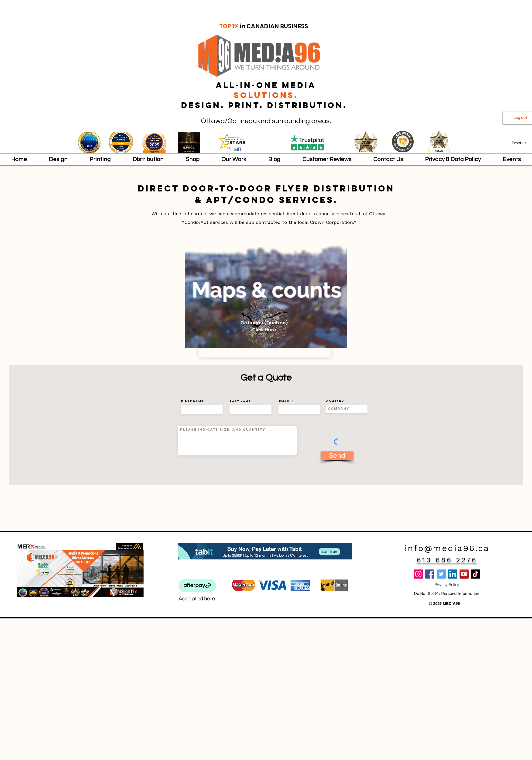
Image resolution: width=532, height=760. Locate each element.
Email (285, 401)
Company (335, 401)
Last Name (240, 401)
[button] (58, 159)
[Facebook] (430, 574)
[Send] (337, 456)
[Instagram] (418, 574)
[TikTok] (475, 574)
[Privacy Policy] (447, 585)
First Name (192, 401)
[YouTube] (464, 574)
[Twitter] (441, 574)
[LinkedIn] (453, 574)
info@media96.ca (447, 548)
